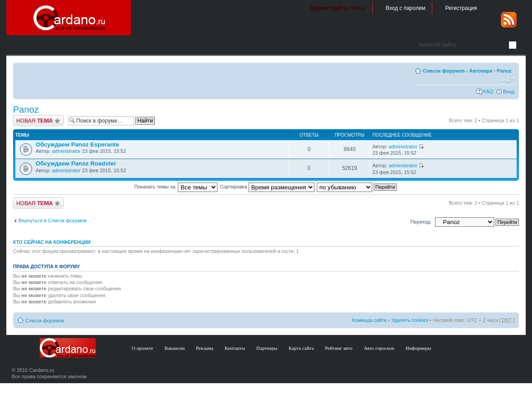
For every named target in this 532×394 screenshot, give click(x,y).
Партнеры (267, 348)
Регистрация (461, 8)
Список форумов (444, 71)
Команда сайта (369, 320)
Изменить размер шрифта (508, 80)
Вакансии (175, 348)
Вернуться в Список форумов (53, 220)
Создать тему (38, 121)
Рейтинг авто (339, 348)
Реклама (204, 348)
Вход (509, 92)
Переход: (421, 222)
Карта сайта (301, 348)
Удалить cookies (410, 320)
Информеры (419, 348)
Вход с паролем (406, 8)
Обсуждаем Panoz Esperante (77, 144)
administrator (66, 151)
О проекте (143, 348)
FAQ (488, 92)
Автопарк (481, 71)
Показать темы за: (176, 187)
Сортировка (267, 187)
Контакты (235, 348)
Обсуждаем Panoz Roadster (76, 163)
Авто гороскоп (379, 348)
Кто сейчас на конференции (52, 242)
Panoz (504, 71)
